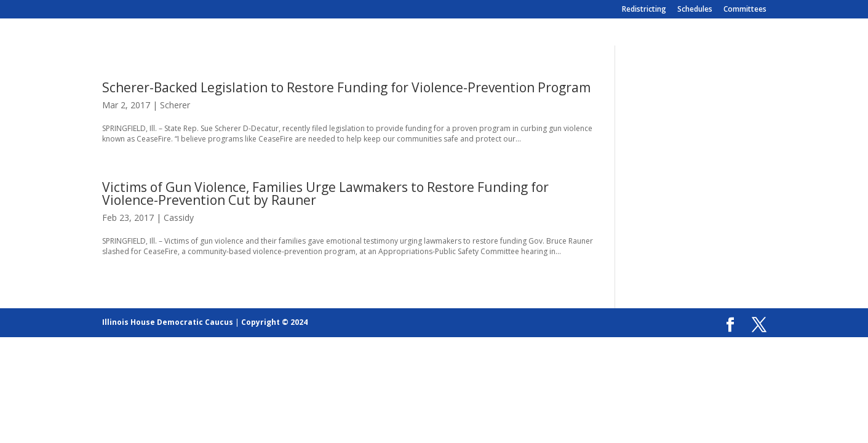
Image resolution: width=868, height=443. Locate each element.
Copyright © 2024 (274, 322)
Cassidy (179, 218)
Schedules (695, 10)
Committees (745, 10)
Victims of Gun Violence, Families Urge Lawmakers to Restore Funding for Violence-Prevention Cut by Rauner (325, 194)
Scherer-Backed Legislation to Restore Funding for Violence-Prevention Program (346, 87)
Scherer (175, 105)
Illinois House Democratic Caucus (168, 322)
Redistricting (644, 10)
